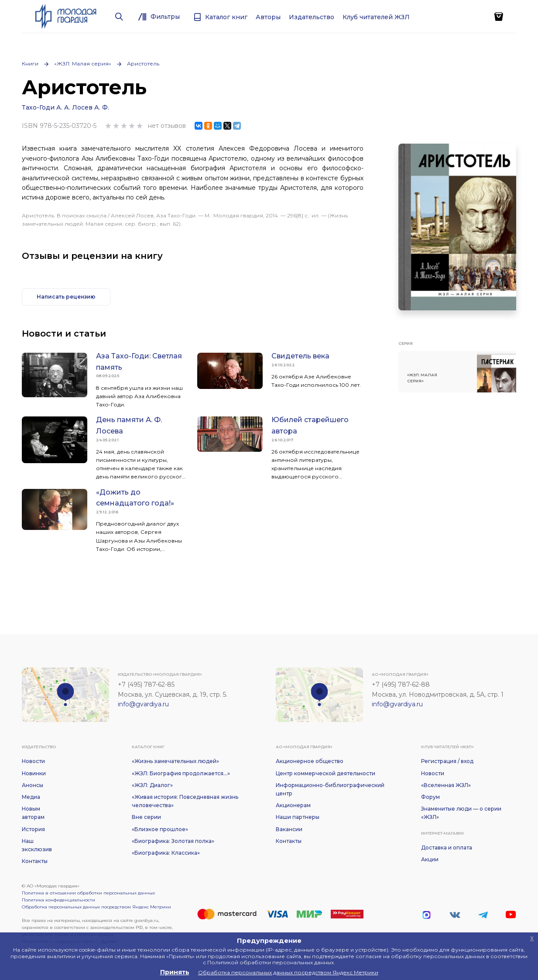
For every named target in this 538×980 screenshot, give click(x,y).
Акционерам (293, 805)
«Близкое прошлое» (160, 829)
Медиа (31, 797)
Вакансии (289, 829)
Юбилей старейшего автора (310, 425)
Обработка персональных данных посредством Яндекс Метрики (96, 907)
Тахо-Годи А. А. (46, 107)
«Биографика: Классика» (166, 853)
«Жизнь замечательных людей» (175, 761)
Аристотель (143, 64)
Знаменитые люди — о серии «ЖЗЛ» (461, 813)
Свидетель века (300, 356)
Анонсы (33, 785)
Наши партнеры (298, 817)
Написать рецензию (66, 297)
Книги (30, 64)
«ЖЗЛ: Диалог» (152, 785)
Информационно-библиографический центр (330, 789)
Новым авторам (33, 813)
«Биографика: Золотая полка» (173, 841)
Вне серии (146, 817)
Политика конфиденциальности (58, 900)
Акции (430, 859)
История (33, 829)
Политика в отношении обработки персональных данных (88, 893)
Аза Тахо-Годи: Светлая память (139, 362)
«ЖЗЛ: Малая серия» (83, 64)
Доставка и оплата (447, 848)
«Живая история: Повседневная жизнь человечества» (185, 801)
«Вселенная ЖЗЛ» (446, 785)
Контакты (35, 861)
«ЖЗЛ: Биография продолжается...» (181, 773)
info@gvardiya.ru (143, 704)
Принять (175, 972)
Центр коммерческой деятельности (326, 773)
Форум (430, 797)
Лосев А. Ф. (91, 107)
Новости (33, 761)
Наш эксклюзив (37, 845)
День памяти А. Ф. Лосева (129, 425)
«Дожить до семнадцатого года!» (135, 498)
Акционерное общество (310, 761)
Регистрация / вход (447, 761)
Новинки (34, 773)
